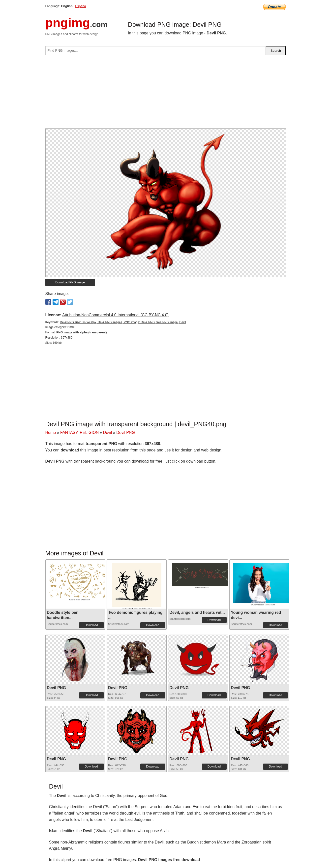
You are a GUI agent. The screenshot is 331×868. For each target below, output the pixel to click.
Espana (80, 6)
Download (91, 625)
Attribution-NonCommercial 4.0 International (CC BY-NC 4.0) (115, 315)
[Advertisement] (166, 94)
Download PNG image (70, 282)
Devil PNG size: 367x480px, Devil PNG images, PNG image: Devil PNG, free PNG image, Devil (123, 322)
